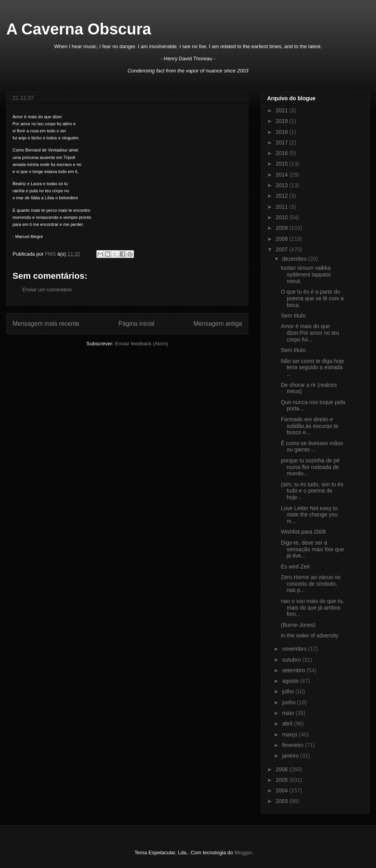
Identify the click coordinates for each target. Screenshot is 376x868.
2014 (283, 175)
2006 (283, 769)
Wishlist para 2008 (303, 532)
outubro (292, 660)
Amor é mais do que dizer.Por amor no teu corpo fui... (310, 333)
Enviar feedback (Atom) (142, 344)
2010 (283, 217)
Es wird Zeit (295, 567)
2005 (283, 780)
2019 (283, 121)
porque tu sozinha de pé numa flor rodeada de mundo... (310, 467)
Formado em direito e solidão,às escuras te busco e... (310, 426)
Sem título (293, 316)
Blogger (243, 853)
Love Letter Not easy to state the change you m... (309, 515)
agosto (291, 681)
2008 (283, 239)
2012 (283, 196)
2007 (283, 249)
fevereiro (293, 745)
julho (288, 691)
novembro (295, 649)
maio (289, 713)
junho (289, 702)
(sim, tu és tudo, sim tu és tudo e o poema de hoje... (312, 491)
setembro (294, 670)
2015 (283, 164)
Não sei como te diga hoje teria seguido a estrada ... (313, 368)
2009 (283, 228)
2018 (283, 132)
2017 (283, 143)
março (290, 734)
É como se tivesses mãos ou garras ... (312, 447)
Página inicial (136, 324)
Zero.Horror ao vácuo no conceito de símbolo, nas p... (311, 584)
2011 (283, 207)
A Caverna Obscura (79, 29)
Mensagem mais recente (46, 324)
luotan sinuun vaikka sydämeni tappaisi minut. (306, 274)
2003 (283, 801)
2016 (283, 153)
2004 (283, 790)
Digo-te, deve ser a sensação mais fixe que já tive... (312, 549)
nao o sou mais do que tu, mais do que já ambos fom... (312, 608)
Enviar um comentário (47, 290)
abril (288, 724)
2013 (283, 185)
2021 (283, 110)
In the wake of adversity (310, 635)
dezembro (295, 259)
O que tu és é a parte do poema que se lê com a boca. (312, 298)
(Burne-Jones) (298, 625)
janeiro (291, 756)
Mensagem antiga (218, 324)
